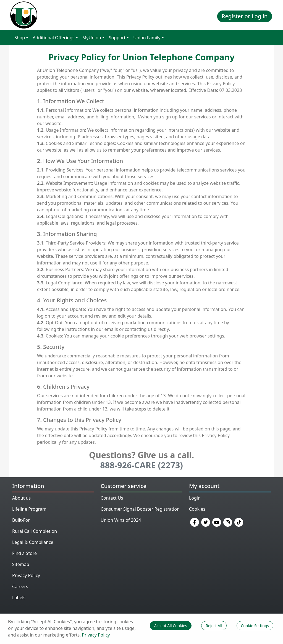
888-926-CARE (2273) (141, 465)
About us (21, 498)
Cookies (197, 509)
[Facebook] (195, 522)
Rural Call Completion (35, 531)
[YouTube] (217, 522)
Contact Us (112, 498)
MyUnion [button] (92, 38)
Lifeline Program (29, 509)
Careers (20, 586)
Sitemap (21, 564)
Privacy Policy (26, 575)
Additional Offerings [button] (53, 38)
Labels (19, 598)
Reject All (214, 626)
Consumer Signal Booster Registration (140, 509)
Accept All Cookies (171, 626)
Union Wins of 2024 (121, 520)
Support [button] (117, 38)
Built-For (21, 520)
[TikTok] (239, 522)
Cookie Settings (255, 626)
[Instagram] (228, 522)
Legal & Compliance (33, 542)
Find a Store (24, 553)
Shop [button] (20, 38)
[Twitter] (206, 522)
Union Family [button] (147, 38)
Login (195, 498)
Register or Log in (245, 16)
